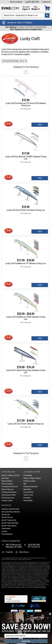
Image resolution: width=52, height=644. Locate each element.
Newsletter (27, 489)
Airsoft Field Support (9, 526)
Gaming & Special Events (10, 509)
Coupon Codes (7, 500)
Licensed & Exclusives (9, 487)
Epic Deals (5, 478)
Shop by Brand (7, 481)
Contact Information (11, 541)
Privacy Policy (28, 492)
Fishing (10, 475)
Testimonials (6, 528)
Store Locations (16, 2)
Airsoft (4, 475)
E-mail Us (9, 552)
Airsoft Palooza (7, 517)
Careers (4, 531)
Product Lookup (29, 481)
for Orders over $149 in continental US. (26, 28)
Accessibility (28, 500)
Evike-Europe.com (8, 498)
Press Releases (7, 534)
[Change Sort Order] (14, 61)
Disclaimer (27, 498)
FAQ (25, 484)
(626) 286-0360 (32, 2)
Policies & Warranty (30, 487)
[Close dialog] (50, 614)
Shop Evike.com (8, 472)
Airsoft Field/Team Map (10, 523)
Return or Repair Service (32, 478)
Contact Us (46, 2)
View (35, 8)
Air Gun (17, 475)
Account (26, 8)
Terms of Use (28, 495)
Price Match (28, 475)
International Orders (9, 495)
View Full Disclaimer (40, 587)
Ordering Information (9, 492)
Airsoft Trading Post (9, 520)
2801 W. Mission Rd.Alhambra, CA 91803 (14, 546)
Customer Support (32, 472)
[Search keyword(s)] (26, 15)
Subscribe (26, 641)
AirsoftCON (6, 515)
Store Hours (24, 552)
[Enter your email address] (26, 636)
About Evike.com (8, 489)
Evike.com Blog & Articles (11, 512)
